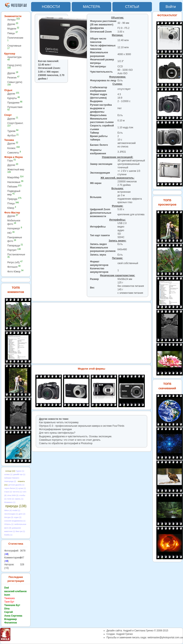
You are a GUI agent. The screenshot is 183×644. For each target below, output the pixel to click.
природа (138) (16, 506)
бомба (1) (8, 535)
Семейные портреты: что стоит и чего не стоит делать (70, 440)
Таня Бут (9, 602)
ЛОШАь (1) (9, 524)
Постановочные (16, 256)
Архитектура (14, 58)
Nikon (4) (8, 510)
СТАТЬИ (132, 7)
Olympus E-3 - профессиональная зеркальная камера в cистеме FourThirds (82, 426)
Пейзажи (14, 187)
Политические (15, 39)
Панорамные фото (15, 239)
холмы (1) (8, 474)
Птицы (13, 203)
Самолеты (14, 153)
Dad (7, 588)
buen (7, 595)
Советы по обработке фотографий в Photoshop (66, 443)
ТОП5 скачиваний (167, 386)
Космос (14, 148)
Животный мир (16, 171)
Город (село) (14, 66)
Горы (12, 160)
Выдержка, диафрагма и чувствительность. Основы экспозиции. (76, 436)
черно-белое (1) (11, 488)
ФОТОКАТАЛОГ (167, 15)
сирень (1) (19, 499)
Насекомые (15, 182)
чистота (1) (17, 492)
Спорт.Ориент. (15, 124)
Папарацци (15, 245)
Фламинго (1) (10, 502)
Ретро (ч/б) (15, 262)
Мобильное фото (14, 222)
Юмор (12, 208)
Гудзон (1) (20, 471)
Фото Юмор (15, 271)
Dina (7, 609)
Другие (13, 24)
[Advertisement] (57, 100)
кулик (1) (22, 488)
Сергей (9, 612)
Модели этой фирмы (92, 369)
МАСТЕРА (92, 7)
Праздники (15, 103)
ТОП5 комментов (16, 290)
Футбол (13, 135)
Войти (171, 7)
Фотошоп (14, 267)
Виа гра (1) (20, 531)
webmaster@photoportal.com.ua (165, 637)
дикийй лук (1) (19, 474)
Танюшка (9, 598)
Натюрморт (15, 228)
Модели (13, 29)
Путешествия (15, 108)
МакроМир (15, 177)
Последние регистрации (16, 579)
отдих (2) (18, 517)
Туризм (13, 131)
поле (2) (10, 499)
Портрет (14, 250)
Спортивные (14, 47)
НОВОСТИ (51, 7)
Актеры (14, 20)
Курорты (14, 98)
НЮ (11, 233)
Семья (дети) (15, 83)
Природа (14, 199)
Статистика (16, 544)
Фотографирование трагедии (55, 429)
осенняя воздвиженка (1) (15, 521)
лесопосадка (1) (11, 514)
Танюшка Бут (12, 605)
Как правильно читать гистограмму (59, 422)
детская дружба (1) (16, 485)
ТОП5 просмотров (167, 202)
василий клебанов (15, 591)
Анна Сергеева (13, 616)
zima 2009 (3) (13, 495)
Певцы (13, 33)
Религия (13, 78)
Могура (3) (9, 517)
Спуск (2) (8, 492)
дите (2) (22, 514)
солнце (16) (10, 471)
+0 (7, 554)
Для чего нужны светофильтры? (57, 433)
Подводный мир (14, 193)
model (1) (16, 510)
